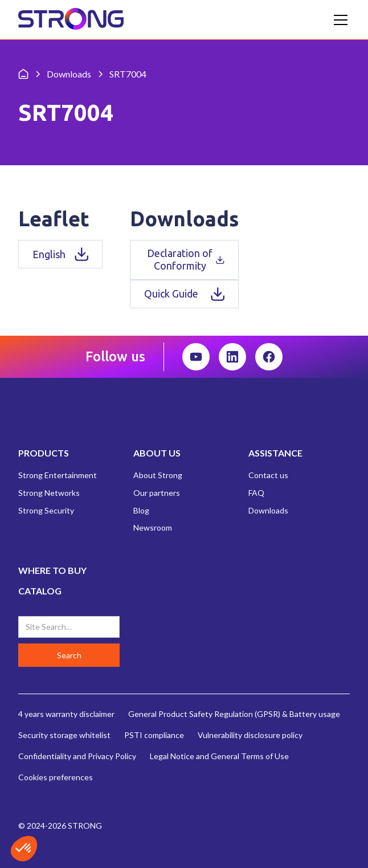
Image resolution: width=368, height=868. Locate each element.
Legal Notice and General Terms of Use (219, 756)
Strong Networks (49, 493)
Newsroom (153, 527)
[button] (338, 20)
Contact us (268, 475)
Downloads (268, 510)
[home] (71, 20)
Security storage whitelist (64, 735)
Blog (141, 510)
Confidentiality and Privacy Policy (77, 756)
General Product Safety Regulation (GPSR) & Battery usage (234, 714)
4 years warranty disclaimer (66, 714)
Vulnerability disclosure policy (250, 735)
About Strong (158, 475)
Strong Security (46, 510)
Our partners (157, 493)
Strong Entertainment (58, 475)
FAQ (256, 493)
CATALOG (40, 591)
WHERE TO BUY (52, 570)
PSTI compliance (154, 735)
